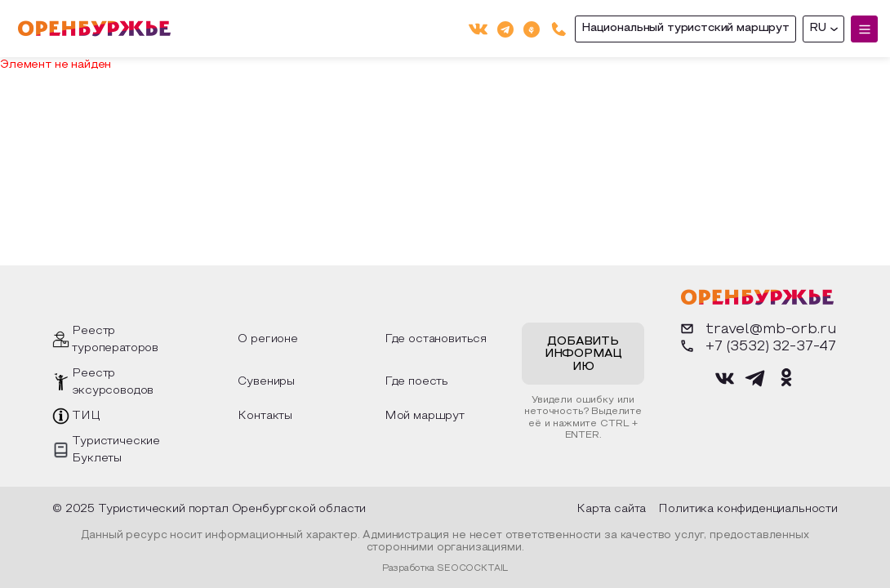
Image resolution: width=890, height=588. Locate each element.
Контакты (265, 416)
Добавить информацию (583, 354)
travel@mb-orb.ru (756, 329)
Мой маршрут (425, 416)
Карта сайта (611, 509)
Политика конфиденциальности (748, 509)
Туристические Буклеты (116, 450)
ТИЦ (86, 416)
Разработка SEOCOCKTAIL (445, 568)
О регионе (268, 339)
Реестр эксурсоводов (113, 382)
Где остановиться (436, 339)
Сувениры (266, 382)
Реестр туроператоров (115, 340)
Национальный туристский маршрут (685, 28)
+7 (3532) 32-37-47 (756, 346)
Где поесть (416, 382)
